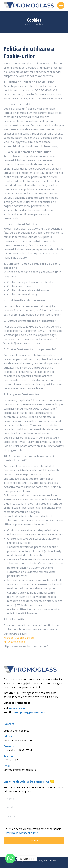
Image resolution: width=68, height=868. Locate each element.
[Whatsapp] (10, 859)
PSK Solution (50, 861)
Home (28, 24)
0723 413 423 (17, 708)
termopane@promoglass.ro (30, 712)
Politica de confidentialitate (22, 833)
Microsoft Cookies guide (19, 638)
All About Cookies (14, 642)
